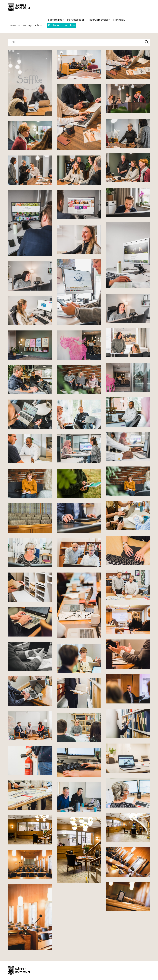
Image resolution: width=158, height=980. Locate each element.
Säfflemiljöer (56, 20)
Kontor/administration (61, 25)
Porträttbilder (76, 20)
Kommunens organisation (26, 25)
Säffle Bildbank (19, 7)
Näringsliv (119, 20)
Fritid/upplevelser (99, 20)
